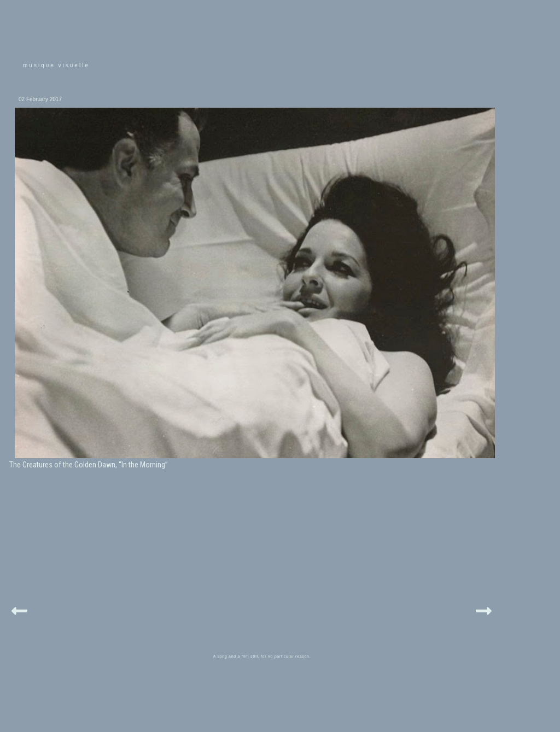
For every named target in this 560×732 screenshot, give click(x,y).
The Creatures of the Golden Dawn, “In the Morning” (89, 465)
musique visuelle (56, 65)
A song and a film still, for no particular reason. (262, 656)
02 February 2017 (40, 99)
